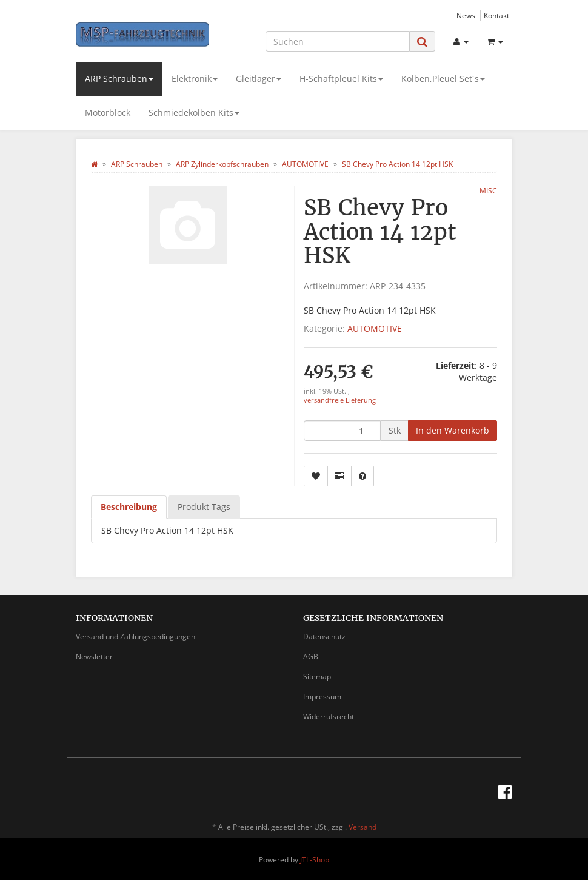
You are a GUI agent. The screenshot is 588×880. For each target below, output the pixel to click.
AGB (311, 657)
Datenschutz (324, 636)
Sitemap (317, 677)
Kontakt (496, 15)
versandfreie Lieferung (340, 400)
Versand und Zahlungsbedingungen (135, 636)
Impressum (322, 697)
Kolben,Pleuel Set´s (443, 79)
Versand (362, 827)
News (466, 15)
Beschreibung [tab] (129, 507)
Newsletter (94, 657)
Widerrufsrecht (329, 717)
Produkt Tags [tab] (204, 507)
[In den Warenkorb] (453, 431)
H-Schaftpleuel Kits (341, 79)
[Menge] (342, 431)
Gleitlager (259, 79)
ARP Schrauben (119, 79)
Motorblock (108, 113)
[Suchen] (338, 41)
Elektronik (195, 79)
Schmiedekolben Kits (194, 113)
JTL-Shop (315, 860)
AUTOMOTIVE (375, 328)
